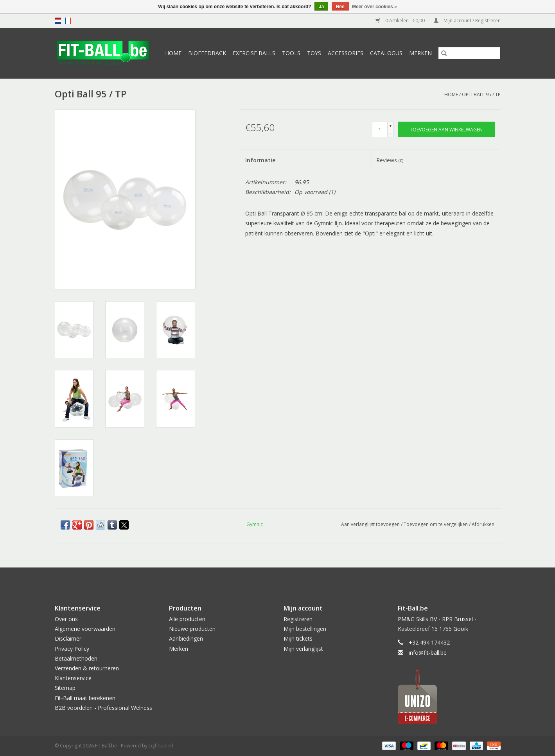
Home (173, 53)
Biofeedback (207, 53)
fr (68, 21)
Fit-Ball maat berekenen (85, 698)
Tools (291, 53)
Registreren (298, 619)
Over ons (66, 619)
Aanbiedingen (186, 638)
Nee (340, 7)
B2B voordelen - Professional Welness (103, 708)
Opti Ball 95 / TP (481, 94)
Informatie (260, 160)
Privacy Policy (72, 649)
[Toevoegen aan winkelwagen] (446, 129)
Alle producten (187, 619)
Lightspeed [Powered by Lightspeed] (161, 746)
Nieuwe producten (192, 629)
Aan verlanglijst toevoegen (371, 524)
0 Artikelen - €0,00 (401, 21)
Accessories (346, 53)
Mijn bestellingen (305, 629)
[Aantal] (380, 129)
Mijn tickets (298, 638)
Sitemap (65, 688)
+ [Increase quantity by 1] (391, 126)
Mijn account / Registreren (467, 21)
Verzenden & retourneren (87, 668)
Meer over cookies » (374, 7)
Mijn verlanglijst (303, 649)
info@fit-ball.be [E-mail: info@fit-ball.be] (428, 653)
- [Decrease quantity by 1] (391, 133)
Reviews (390, 160)
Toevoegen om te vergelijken (436, 524)
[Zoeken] (469, 53)
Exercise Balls (254, 53)
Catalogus (386, 53)
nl (58, 21)
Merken (420, 53)
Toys (314, 53)
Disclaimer (68, 638)
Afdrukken (483, 524)
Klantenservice (73, 678)
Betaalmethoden (76, 658)
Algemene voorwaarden (85, 629)
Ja (321, 7)
